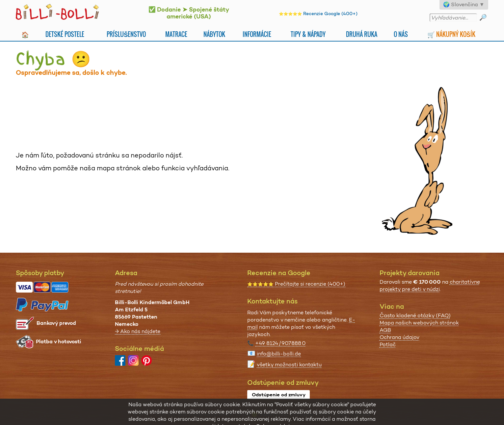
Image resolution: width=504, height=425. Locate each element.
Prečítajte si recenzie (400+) (296, 284)
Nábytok (214, 34)
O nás (401, 34)
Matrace (176, 34)
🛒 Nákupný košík (451, 34)
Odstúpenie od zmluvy (279, 395)
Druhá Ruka (362, 34)
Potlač (388, 344)
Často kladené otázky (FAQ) (415, 315)
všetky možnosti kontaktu (289, 365)
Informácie (257, 34)
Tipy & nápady (308, 34)
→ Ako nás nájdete (138, 331)
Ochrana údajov (399, 337)
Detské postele (65, 34)
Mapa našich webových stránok (419, 323)
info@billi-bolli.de (279, 354)
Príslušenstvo (126, 34)
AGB (385, 330)
